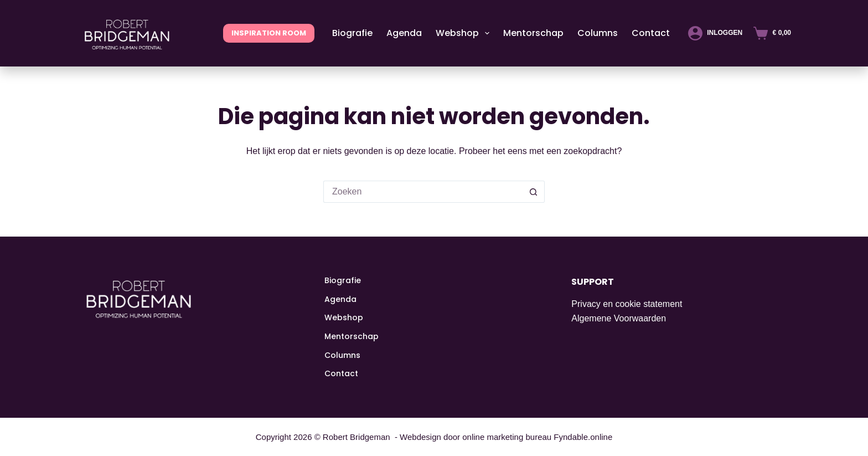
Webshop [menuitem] (465, 33)
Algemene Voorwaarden (619, 318)
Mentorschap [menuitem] (533, 33)
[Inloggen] (715, 33)
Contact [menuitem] (651, 33)
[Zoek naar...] (423, 192)
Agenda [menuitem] (404, 33)
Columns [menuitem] (598, 33)
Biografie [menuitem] (352, 33)
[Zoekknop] (534, 192)
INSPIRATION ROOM (269, 33)
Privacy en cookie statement (627, 304)
